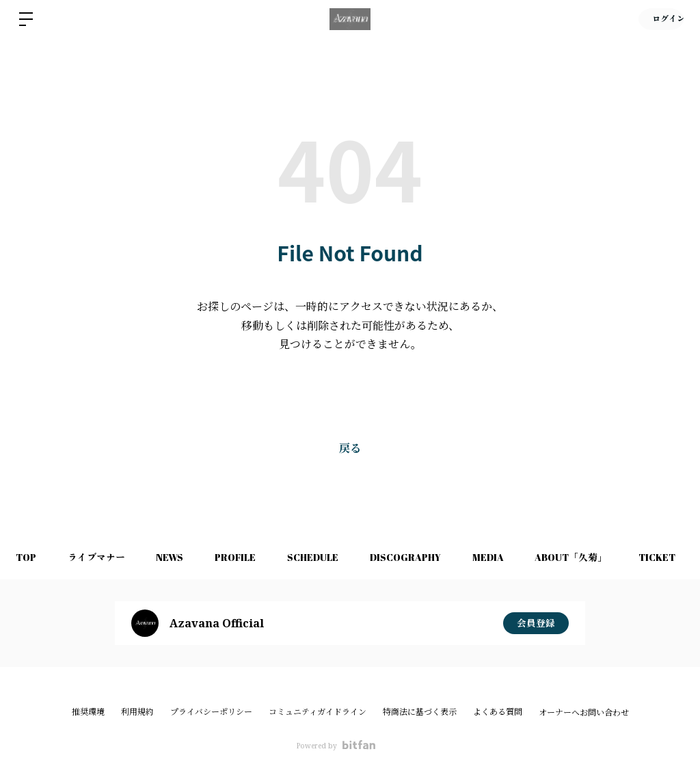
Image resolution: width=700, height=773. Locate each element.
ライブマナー (100, 557)
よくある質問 (498, 712)
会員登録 (536, 623)
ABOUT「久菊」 (593, 557)
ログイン (659, 19)
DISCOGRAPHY (421, 557)
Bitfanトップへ (350, 397)
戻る (350, 448)
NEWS (177, 557)
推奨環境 (88, 712)
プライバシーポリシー (211, 712)
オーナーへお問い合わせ (584, 713)
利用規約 (137, 712)
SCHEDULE (326, 557)
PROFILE (245, 557)
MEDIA (507, 557)
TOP (27, 557)
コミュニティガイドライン (318, 712)
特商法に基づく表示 (420, 712)
